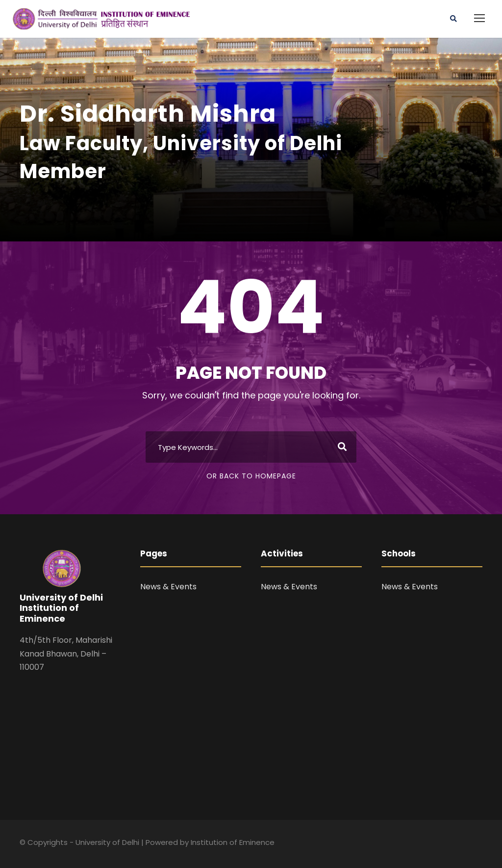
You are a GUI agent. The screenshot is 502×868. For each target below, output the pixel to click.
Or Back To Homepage (251, 476)
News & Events (168, 587)
